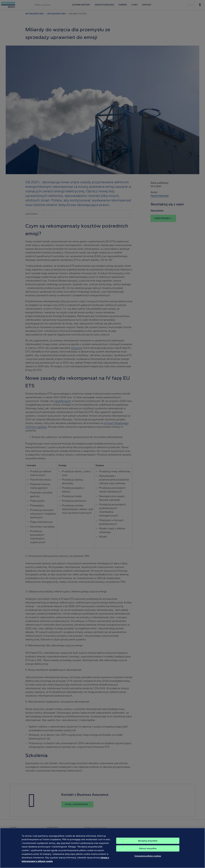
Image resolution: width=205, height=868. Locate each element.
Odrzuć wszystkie (148, 852)
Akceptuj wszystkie (148, 844)
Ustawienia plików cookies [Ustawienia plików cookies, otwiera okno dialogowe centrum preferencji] (148, 859)
